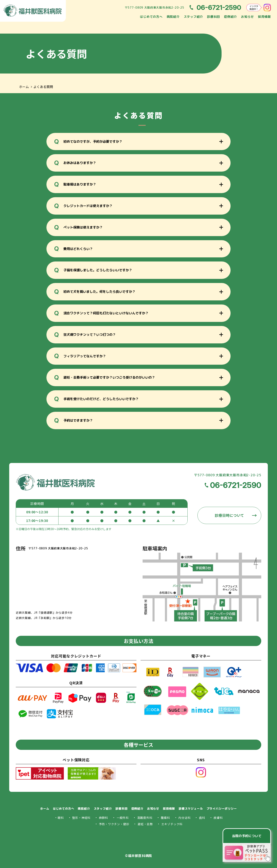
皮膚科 (218, 818)
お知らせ (247, 17)
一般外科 (123, 818)
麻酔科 (104, 818)
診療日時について (229, 515)
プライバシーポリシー (222, 809)
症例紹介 (230, 17)
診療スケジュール (191, 809)
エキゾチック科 (172, 824)
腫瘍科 (165, 818)
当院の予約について (247, 836)
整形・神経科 (81, 818)
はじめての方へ (151, 17)
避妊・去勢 (145, 824)
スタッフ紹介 (193, 17)
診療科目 (213, 17)
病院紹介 (173, 17)
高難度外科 (145, 818)
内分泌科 (184, 818)
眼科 (61, 818)
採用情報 (264, 17)
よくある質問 (43, 87)
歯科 (202, 818)
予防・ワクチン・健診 (114, 824)
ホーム (24, 87)
